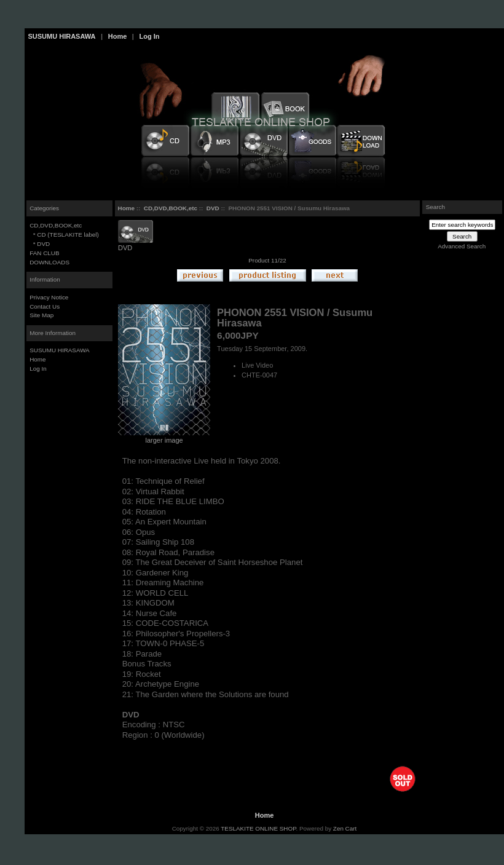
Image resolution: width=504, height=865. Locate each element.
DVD (213, 208)
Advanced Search (462, 246)
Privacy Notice (49, 297)
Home (118, 36)
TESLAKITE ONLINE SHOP (258, 828)
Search (435, 207)
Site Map (41, 315)
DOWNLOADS (49, 262)
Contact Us (45, 306)
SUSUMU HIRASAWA (62, 36)
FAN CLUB (44, 253)
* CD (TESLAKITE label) (64, 235)
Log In (149, 36)
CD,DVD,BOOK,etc (171, 208)
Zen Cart (345, 828)
